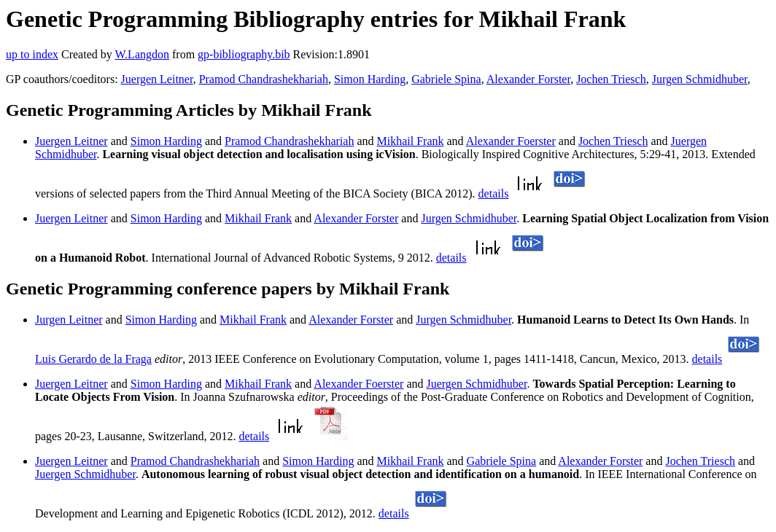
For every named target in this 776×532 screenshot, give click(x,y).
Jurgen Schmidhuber (700, 79)
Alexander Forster (528, 79)
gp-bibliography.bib (244, 54)
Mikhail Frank (411, 141)
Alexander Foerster (511, 141)
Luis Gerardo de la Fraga (93, 359)
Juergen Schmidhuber (477, 384)
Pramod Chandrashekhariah (264, 79)
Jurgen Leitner (69, 320)
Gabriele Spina (446, 79)
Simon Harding (370, 79)
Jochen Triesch (611, 79)
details (494, 193)
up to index (32, 54)
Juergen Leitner (157, 79)
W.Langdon (142, 54)
